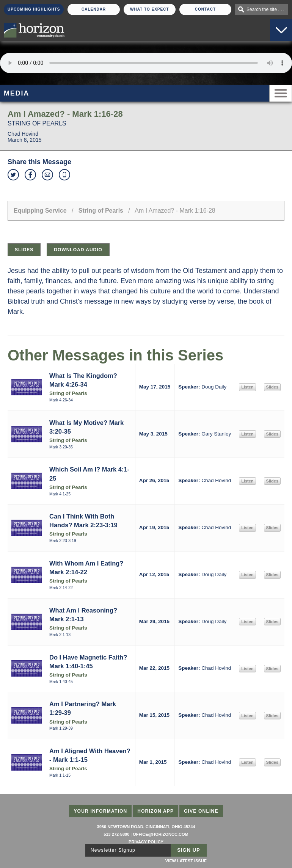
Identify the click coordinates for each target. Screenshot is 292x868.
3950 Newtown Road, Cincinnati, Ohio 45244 (146, 827)
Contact (205, 9)
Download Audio (78, 250)
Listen (247, 387)
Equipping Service (40, 211)
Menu (281, 93)
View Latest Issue (186, 861)
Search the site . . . (265, 9)
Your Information (100, 811)
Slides (24, 250)
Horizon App (155, 811)
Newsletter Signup (113, 850)
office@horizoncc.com (160, 834)
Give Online (201, 811)
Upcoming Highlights (34, 9)
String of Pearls (101, 211)
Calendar (94, 9)
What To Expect (150, 9)
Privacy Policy (146, 842)
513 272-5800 (116, 834)
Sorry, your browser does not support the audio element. (146, 63)
